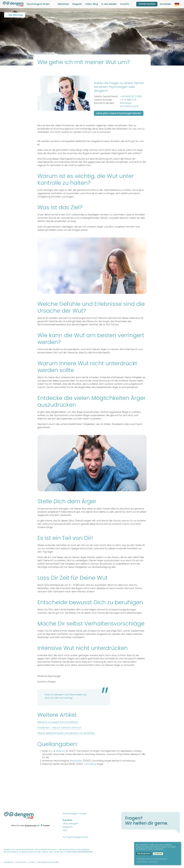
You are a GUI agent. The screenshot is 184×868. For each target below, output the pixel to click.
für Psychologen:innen (75, 837)
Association (76, 761)
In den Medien (109, 4)
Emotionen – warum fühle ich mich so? (60, 728)
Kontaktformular (129, 106)
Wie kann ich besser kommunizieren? (58, 722)
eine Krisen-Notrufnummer (80, 852)
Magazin (77, 4)
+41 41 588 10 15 (128, 100)
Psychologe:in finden (38, 4)
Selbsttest (63, 4)
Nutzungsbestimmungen (48, 862)
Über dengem (71, 823)
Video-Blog (92, 4)
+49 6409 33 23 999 (131, 96)
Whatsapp (126, 103)
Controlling (90, 764)
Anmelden (165, 4)
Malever (60, 751)
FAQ (65, 830)
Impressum (9, 862)
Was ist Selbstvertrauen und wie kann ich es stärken (67, 733)
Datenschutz (21, 862)
